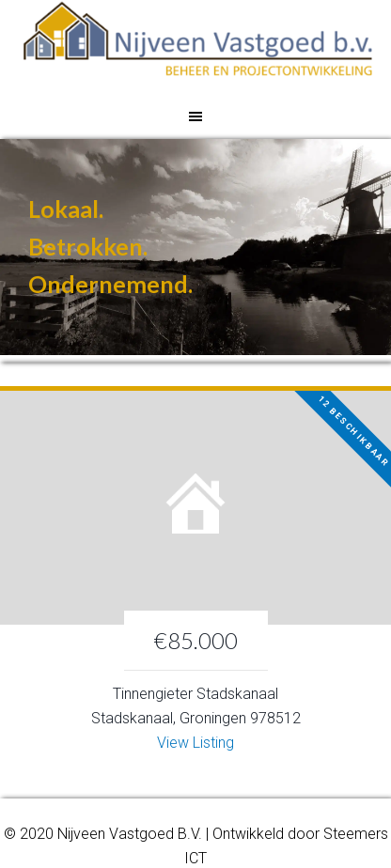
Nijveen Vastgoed (197, 47)
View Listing (195, 743)
